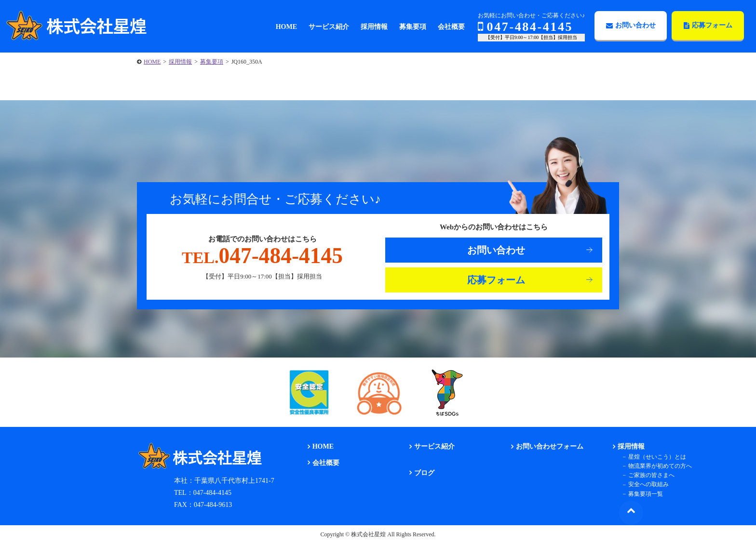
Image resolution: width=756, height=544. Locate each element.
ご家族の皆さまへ (651, 475)
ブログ (424, 473)
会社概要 (325, 463)
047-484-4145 (525, 27)
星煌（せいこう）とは (657, 457)
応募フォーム (708, 25)
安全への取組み (648, 485)
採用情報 (180, 62)
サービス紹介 (434, 447)
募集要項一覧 (646, 494)
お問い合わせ (631, 25)
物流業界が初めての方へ (660, 466)
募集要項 (212, 62)
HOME (152, 62)
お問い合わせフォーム (550, 447)
